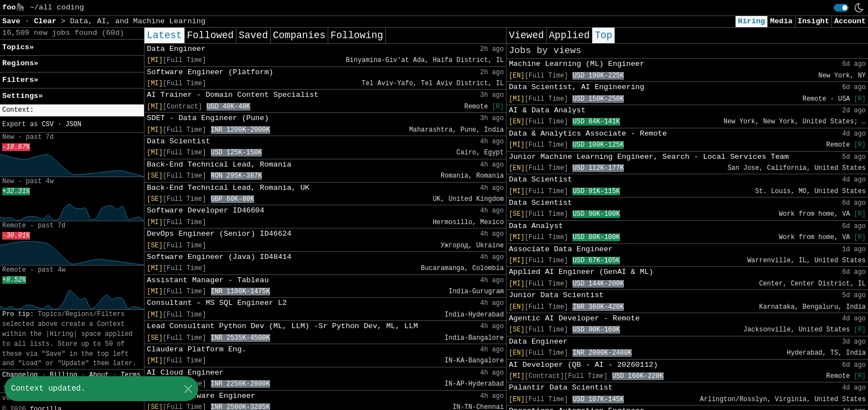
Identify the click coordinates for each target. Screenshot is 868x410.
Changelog (20, 375)
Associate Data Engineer (561, 249)
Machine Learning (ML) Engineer (577, 64)
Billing (64, 375)
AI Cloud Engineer (185, 373)
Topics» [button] (18, 47)
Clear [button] (47, 21)
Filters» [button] (20, 80)
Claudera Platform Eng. (196, 349)
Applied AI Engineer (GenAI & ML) (581, 272)
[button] (72, 110)
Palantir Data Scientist (561, 388)
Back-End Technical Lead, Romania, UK (228, 188)
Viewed (526, 35)
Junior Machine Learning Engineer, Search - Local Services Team (649, 157)
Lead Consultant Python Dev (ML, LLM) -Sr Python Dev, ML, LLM (282, 326)
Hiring (751, 21)
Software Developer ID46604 (205, 211)
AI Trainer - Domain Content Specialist (232, 95)
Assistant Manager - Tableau (208, 280)
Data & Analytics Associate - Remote (588, 134)
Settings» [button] (22, 96)
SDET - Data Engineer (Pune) (208, 118)
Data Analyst (536, 226)
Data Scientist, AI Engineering (577, 87)
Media (781, 21)
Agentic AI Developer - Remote (574, 318)
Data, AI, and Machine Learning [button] (138, 21)
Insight (813, 21)
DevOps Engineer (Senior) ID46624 (219, 234)
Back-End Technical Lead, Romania (219, 165)
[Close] (188, 389)
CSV (47, 124)
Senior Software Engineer (201, 396)
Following (357, 35)
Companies (299, 35)
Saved (253, 35)
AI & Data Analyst (547, 110)
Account (850, 21)
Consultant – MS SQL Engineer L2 (217, 303)
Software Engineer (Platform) (210, 72)
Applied (570, 35)
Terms (131, 375)
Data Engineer (176, 49)
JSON (73, 124)
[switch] (841, 8)
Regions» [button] (20, 63)
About (99, 375)
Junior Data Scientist (556, 295)
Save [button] (14, 21)
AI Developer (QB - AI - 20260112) (583, 365)
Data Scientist (178, 141)
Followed (210, 35)
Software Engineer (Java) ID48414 (219, 257)
